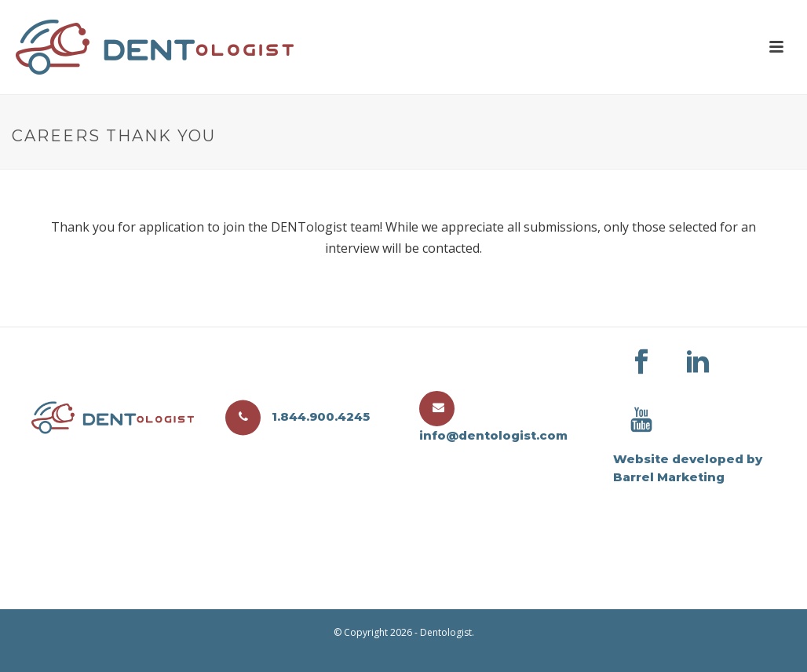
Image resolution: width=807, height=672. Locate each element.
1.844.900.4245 (298, 416)
